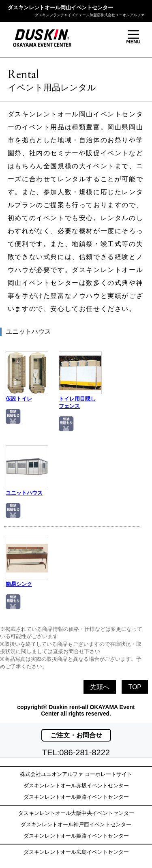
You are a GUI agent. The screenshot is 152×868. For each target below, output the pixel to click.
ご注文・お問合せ (76, 735)
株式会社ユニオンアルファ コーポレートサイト (76, 774)
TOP (135, 687)
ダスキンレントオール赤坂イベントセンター (76, 785)
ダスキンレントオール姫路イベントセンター (76, 797)
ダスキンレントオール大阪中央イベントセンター (76, 813)
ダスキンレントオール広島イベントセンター (76, 852)
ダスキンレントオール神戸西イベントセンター (76, 824)
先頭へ (100, 687)
